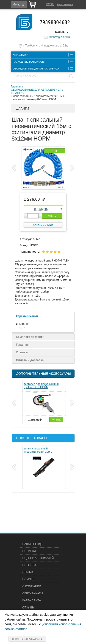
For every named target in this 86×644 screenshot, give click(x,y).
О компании (32, 586)
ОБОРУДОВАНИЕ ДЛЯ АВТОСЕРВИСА (36, 90)
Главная (16, 87)
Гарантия (23, 345)
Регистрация (65, 4)
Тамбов (60, 32)
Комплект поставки (30, 337)
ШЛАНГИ (17, 93)
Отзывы (22, 352)
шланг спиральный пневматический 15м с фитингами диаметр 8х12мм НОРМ (38, 98)
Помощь (29, 579)
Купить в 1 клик (43, 225)
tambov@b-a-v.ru (59, 37)
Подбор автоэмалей (38, 558)
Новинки (29, 551)
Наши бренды (33, 544)
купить (52, 216)
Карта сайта (32, 600)
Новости (29, 565)
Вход (50, 4)
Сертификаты (33, 593)
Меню (17, 5)
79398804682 (55, 22)
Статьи (28, 572)
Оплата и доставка (30, 360)
